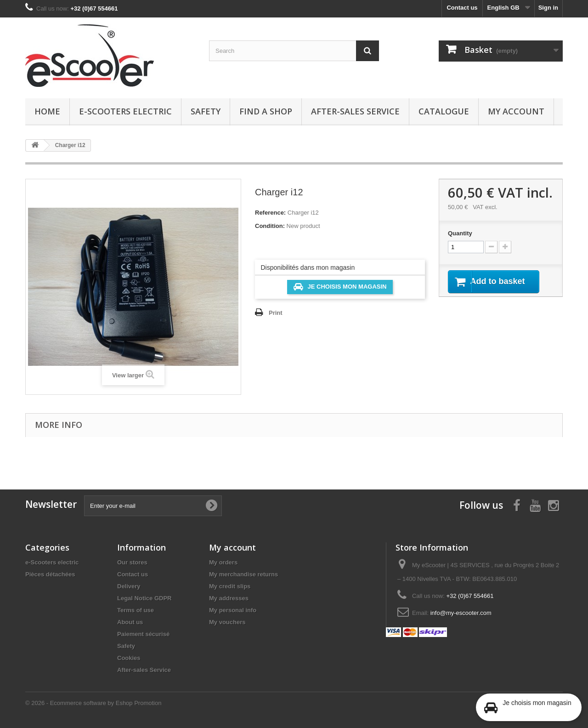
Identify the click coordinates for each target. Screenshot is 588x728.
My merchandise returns (243, 574)
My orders (223, 562)
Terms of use (136, 610)
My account (516, 111)
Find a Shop (266, 111)
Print (276, 313)
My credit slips (230, 586)
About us (130, 622)
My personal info (233, 610)
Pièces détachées (50, 574)
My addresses (229, 598)
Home (47, 111)
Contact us (462, 8)
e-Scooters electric (125, 111)
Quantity (460, 233)
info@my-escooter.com (461, 613)
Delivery (129, 586)
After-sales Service (355, 111)
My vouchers (227, 622)
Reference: (270, 213)
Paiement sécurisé (143, 634)
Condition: (270, 226)
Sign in (548, 8)
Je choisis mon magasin (340, 287)
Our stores (132, 562)
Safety (206, 111)
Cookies (129, 658)
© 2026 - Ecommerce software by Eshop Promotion (93, 703)
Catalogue (444, 111)
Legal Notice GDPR (144, 598)
